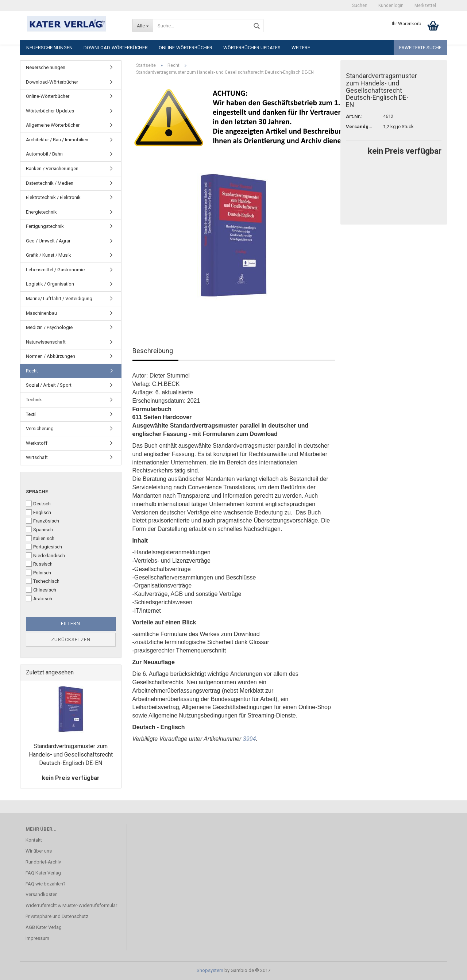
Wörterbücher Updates (252, 48)
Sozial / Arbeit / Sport (49, 385)
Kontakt (34, 840)
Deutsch (38, 504)
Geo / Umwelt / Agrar (48, 241)
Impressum (37, 938)
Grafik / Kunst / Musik (49, 255)
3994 (250, 739)
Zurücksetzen (71, 640)
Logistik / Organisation (50, 284)
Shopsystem (210, 970)
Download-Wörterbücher (116, 48)
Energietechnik (41, 212)
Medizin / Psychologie (49, 327)
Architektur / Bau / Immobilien (57, 140)
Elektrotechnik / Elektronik (53, 197)
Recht (32, 371)
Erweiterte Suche (420, 48)
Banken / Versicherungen (52, 169)
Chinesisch (41, 590)
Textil (31, 414)
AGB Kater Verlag (44, 927)
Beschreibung (153, 351)
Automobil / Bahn (44, 154)
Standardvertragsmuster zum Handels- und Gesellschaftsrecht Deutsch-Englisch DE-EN (71, 755)
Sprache (37, 492)
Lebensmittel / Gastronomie (55, 270)
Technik (34, 400)
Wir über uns (39, 851)
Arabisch (39, 598)
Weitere (301, 48)
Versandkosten (42, 894)
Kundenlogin (391, 5)
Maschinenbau (41, 313)
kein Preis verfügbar (71, 778)
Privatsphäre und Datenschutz (57, 916)
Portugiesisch (44, 547)
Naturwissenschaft (46, 342)
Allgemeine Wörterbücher (53, 125)
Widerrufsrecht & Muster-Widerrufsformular (71, 905)
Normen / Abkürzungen (51, 356)
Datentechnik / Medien (50, 183)
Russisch (39, 564)
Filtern (71, 623)
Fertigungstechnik (45, 226)
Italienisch (40, 538)
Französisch (43, 521)
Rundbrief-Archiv (43, 862)
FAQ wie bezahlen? (46, 884)
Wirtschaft (37, 457)
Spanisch (39, 529)
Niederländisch (45, 555)
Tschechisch (43, 581)
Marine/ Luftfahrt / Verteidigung (59, 298)
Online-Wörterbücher (186, 48)
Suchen (360, 5)
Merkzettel (425, 5)
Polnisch (38, 573)
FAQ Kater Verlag (43, 873)
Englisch (38, 512)
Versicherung (40, 428)
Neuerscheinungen (49, 48)
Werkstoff (37, 443)
